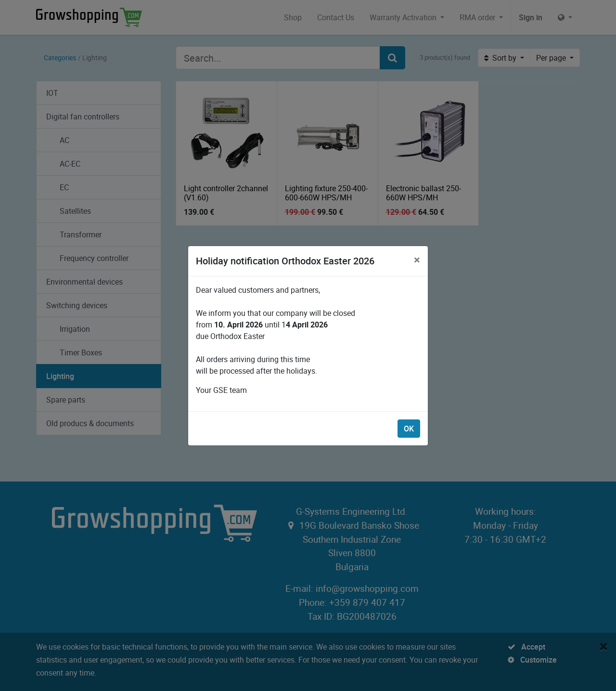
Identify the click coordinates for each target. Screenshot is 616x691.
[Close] (417, 260)
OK (409, 429)
